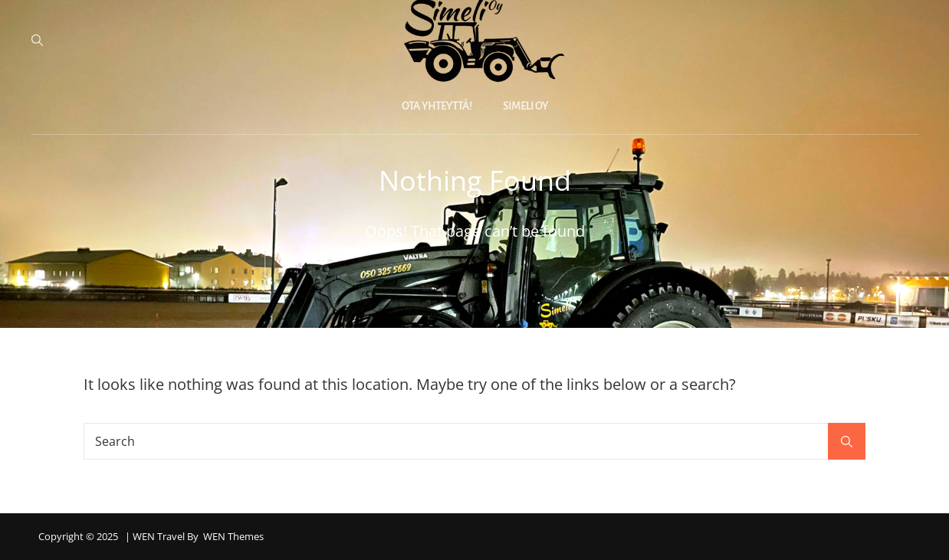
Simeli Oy (525, 106)
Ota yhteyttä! (437, 106)
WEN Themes (233, 536)
